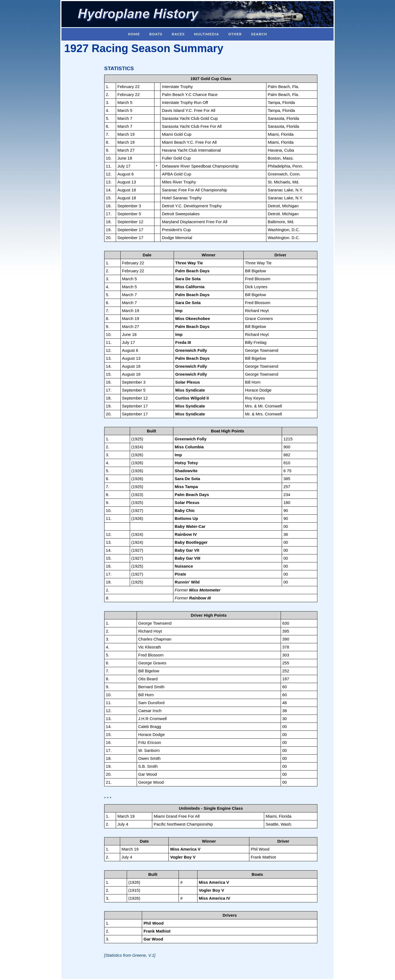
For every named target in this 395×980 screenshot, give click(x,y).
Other (235, 34)
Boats (156, 34)
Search (259, 34)
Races (178, 34)
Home (134, 34)
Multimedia (206, 34)
